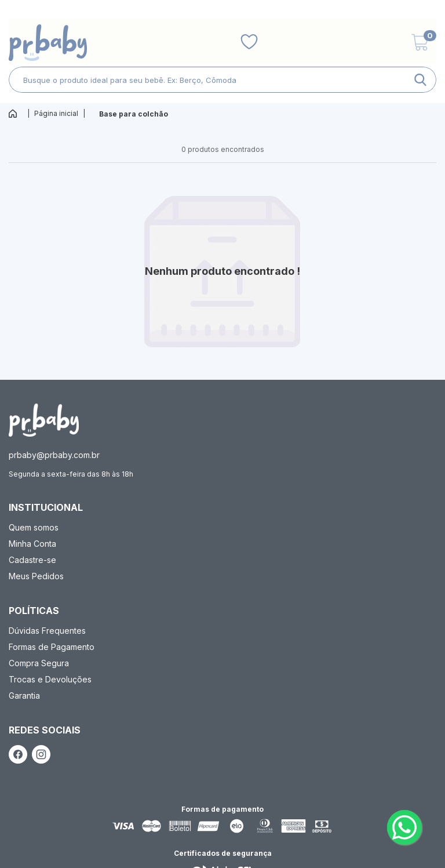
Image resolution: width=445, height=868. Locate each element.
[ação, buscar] (420, 80)
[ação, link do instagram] (41, 754)
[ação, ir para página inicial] (44, 420)
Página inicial (56, 113)
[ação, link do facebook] (18, 754)
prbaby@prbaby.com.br (54, 455)
